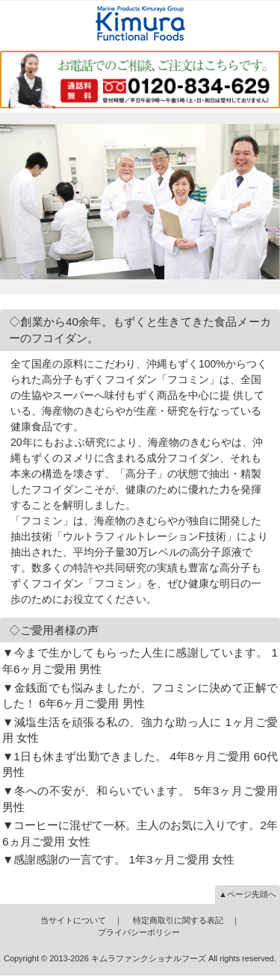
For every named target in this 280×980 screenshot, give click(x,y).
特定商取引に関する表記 (178, 920)
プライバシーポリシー (139, 932)
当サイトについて (73, 920)
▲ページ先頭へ (248, 894)
